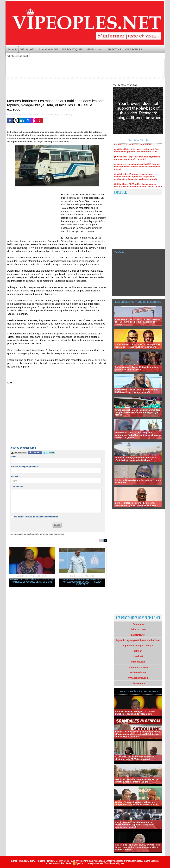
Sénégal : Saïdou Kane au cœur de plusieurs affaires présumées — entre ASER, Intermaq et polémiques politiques (137, 734)
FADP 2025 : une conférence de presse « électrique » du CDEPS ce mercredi (135, 758)
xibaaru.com (138, 683)
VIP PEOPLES (133, 50)
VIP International (18, 56)
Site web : (15, 477)
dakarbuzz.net (138, 629)
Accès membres (53, 863)
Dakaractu (138, 624)
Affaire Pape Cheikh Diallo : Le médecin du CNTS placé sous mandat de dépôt (137, 391)
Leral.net (138, 656)
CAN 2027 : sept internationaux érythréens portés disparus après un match (137, 160)
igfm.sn (138, 651)
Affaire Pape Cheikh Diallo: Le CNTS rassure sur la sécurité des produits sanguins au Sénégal (137, 322)
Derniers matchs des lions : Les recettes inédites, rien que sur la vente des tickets (136, 504)
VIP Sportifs (28, 50)
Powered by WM (117, 863)
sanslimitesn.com (138, 667)
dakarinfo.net (138, 635)
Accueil (12, 50)
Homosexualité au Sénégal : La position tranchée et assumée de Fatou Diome (32, 581)
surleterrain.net (138, 672)
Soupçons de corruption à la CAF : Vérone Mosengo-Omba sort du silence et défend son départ (137, 169)
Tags (106, 863)
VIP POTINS (114, 50)
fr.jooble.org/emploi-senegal (138, 646)
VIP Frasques (95, 50)
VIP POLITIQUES (72, 50)
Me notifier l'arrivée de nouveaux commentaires (36, 517)
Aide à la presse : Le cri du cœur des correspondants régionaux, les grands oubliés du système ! (134, 825)
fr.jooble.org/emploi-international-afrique (138, 640)
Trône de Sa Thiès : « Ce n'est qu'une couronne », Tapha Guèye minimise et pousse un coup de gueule (138, 435)
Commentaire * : (18, 487)
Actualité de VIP (49, 50)
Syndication (81, 863)
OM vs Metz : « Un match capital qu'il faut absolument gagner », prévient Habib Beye (82, 582)
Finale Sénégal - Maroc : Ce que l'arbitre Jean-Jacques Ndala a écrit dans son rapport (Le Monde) (138, 412)
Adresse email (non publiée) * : (25, 467)
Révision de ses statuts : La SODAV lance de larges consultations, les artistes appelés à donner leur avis (138, 847)
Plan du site (66, 863)
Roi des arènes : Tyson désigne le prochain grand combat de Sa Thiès (137, 368)
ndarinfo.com (138, 662)
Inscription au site (95, 863)
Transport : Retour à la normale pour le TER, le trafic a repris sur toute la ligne (137, 781)
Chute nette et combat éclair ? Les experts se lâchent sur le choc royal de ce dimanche (138, 346)
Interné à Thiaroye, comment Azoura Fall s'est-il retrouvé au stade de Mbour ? (135, 459)
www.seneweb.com (138, 678)
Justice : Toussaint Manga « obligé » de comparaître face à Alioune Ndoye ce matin (137, 803)
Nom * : (14, 457)
